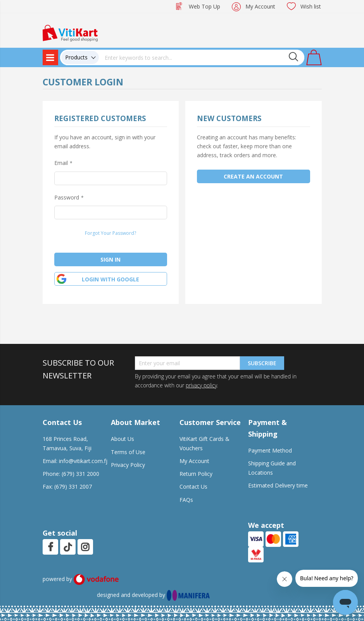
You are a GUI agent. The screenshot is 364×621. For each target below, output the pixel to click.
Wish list (311, 6)
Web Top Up (204, 6)
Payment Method (270, 450)
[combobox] (202, 57)
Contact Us (193, 487)
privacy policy (201, 385)
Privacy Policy (128, 465)
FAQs (186, 500)
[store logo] (70, 32)
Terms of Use (128, 452)
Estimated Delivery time (278, 485)
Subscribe (262, 363)
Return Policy (196, 474)
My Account (260, 6)
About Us (122, 439)
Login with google (110, 279)
